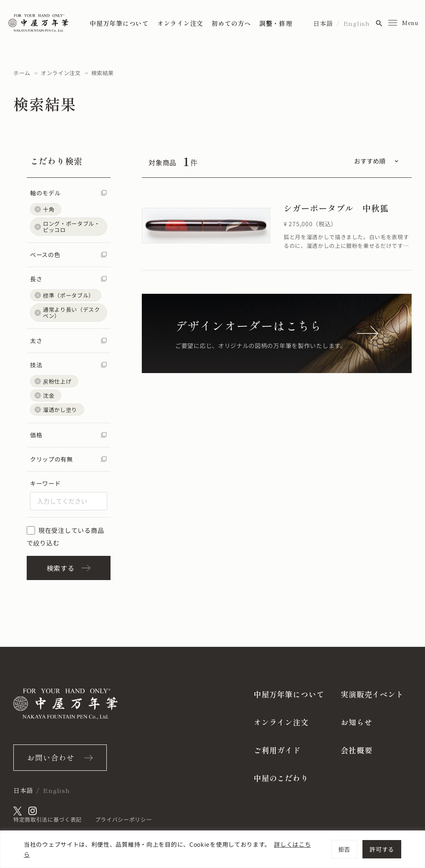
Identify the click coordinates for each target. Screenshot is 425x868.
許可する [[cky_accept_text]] (382, 849)
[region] (212, 849)
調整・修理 (276, 23)
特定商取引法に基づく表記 (48, 819)
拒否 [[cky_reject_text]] (344, 849)
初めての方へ (231, 23)
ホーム (22, 73)
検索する (69, 568)
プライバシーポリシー (124, 819)
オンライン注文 (180, 23)
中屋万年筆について (119, 23)
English (357, 23)
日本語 (323, 23)
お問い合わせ (51, 757)
